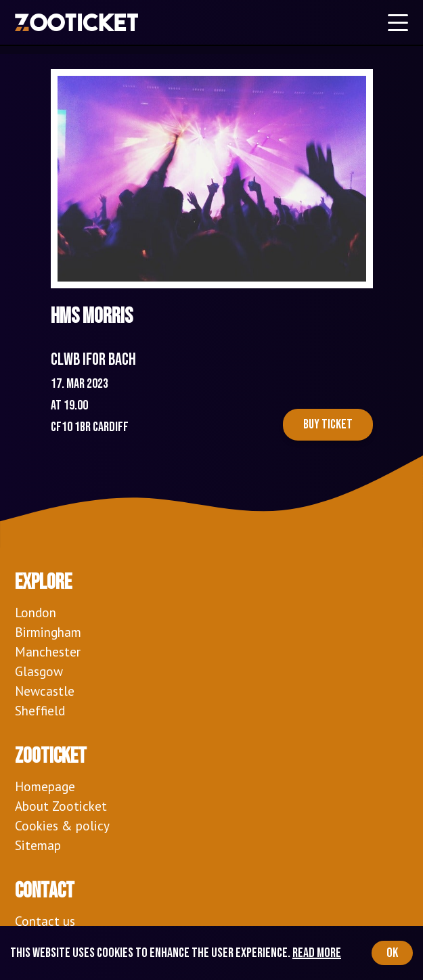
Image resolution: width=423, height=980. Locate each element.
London (36, 612)
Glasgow (39, 671)
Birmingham (48, 632)
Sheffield (40, 710)
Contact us (45, 921)
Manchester (48, 651)
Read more (317, 953)
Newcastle (45, 691)
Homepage (45, 786)
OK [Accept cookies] (392, 953)
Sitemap (38, 845)
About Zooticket (61, 806)
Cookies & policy (62, 825)
